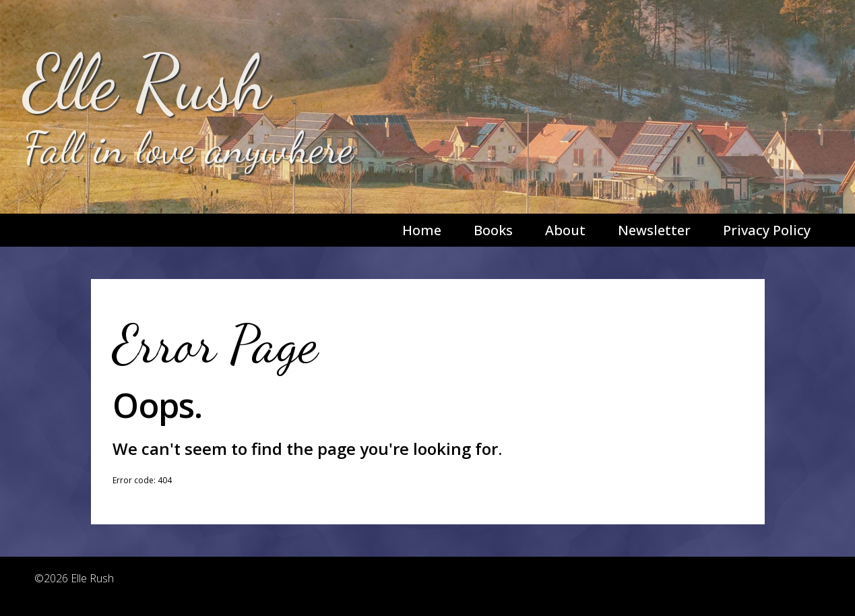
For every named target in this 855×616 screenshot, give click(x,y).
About (565, 230)
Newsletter (654, 230)
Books (493, 230)
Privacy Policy (767, 230)
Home (422, 230)
